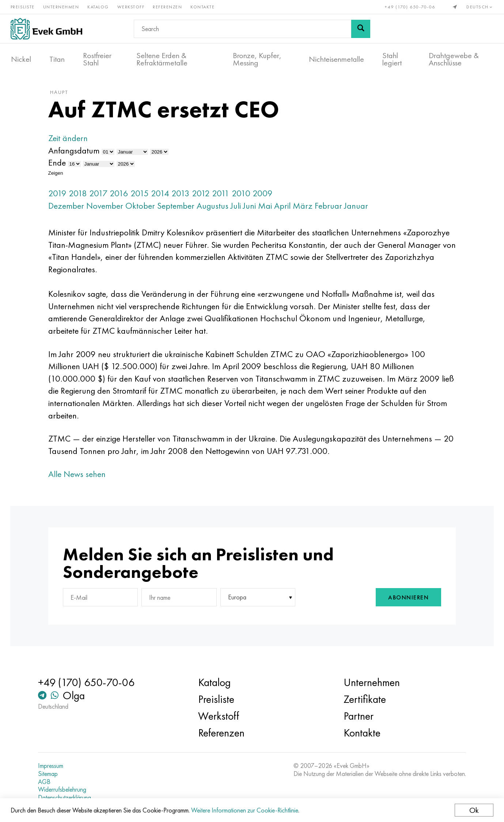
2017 (102, 196)
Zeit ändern (72, 141)
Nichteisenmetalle (336, 59)
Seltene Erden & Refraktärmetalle (162, 59)
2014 (164, 196)
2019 (61, 196)
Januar (360, 208)
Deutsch (480, 7)
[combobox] (255, 600)
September (179, 208)
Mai (269, 208)
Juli (239, 208)
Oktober (144, 208)
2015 (143, 196)
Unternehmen (62, 7)
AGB (47, 782)
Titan (57, 59)
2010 (245, 196)
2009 (266, 196)
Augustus (216, 208)
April (286, 208)
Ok (474, 810)
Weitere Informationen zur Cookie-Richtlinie (245, 810)
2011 (224, 196)
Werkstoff (131, 7)
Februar (332, 208)
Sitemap (51, 774)
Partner (358, 716)
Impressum (54, 766)
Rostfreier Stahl (97, 59)
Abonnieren (405, 600)
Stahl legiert (392, 59)
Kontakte (203, 7)
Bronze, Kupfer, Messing (257, 59)
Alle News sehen (81, 477)
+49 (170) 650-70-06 (410, 7)
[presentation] (332, 600)
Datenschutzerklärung (67, 798)
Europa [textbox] (236, 600)
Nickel (21, 59)
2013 (184, 196)
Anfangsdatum (77, 153)
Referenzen (168, 7)
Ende (61, 165)
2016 (123, 196)
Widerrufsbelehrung (65, 789)
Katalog (99, 7)
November (108, 208)
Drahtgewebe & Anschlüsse (454, 59)
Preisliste (23, 7)
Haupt (63, 95)
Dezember (70, 208)
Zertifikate (364, 699)
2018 (82, 196)
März (306, 208)
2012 (204, 196)
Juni (253, 208)
